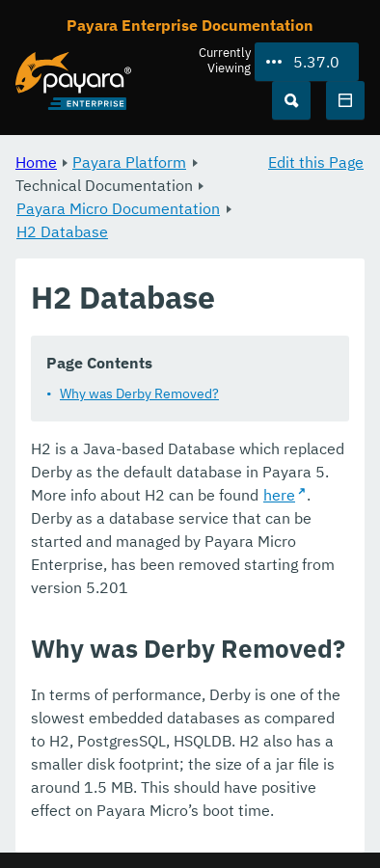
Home (36, 162)
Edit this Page (316, 162)
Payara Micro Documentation (118, 208)
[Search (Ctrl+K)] (291, 100)
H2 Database (62, 231)
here (279, 495)
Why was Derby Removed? (139, 393)
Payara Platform (129, 162)
